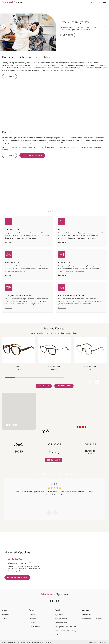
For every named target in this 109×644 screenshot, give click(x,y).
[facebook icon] (52, 600)
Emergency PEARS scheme (66, 626)
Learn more (9, 242)
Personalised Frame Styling (71, 294)
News (4, 618)
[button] (83, 377)
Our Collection (34, 626)
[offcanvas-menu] (105, 2)
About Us (6, 613)
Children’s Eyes (61, 622)
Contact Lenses (12, 229)
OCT (60, 229)
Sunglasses (33, 618)
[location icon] (99, 2)
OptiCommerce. (46, 641)
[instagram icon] (57, 600)
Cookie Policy (102, 641)
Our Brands (33, 622)
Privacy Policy (92, 641)
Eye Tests (59, 613)
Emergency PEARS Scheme (18, 294)
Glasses (32, 613)
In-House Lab (65, 262)
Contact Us (86, 613)
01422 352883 (15, 558)
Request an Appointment (92, 618)
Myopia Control (12, 262)
